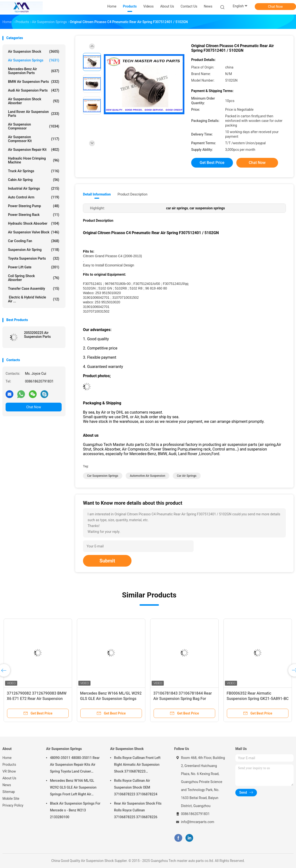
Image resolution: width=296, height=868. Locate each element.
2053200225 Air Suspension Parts (37, 335)
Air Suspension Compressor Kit (34, 139)
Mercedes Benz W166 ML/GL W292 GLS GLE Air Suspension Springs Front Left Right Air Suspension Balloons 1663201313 (73, 788)
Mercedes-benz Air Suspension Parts (34, 71)
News (7, 785)
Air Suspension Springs (34, 60)
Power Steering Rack (34, 215)
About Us (9, 778)
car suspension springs (103, 476)
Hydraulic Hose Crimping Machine (34, 160)
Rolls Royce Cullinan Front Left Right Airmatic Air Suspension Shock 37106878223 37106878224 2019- (137, 765)
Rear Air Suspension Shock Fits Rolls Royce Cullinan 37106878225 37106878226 (138, 810)
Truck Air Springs (34, 171)
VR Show (9, 771)
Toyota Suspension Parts (34, 258)
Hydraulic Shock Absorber (34, 223)
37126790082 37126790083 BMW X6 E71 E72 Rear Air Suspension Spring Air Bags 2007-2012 (37, 699)
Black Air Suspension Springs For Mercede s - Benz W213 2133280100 (75, 810)
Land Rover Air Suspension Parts (34, 114)
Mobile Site (11, 799)
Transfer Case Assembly (34, 289)
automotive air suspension (148, 476)
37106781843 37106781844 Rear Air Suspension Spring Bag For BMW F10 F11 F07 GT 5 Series (183, 699)
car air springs (187, 476)
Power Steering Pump (34, 206)
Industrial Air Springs (34, 188)
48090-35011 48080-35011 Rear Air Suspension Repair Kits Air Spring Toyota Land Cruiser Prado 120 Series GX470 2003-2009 (75, 765)
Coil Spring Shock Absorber (34, 278)
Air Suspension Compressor (34, 126)
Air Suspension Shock (34, 51)
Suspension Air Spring (34, 250)
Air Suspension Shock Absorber (34, 101)
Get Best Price (212, 163)
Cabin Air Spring (34, 180)
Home (7, 758)
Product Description (132, 194)
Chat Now (275, 7)
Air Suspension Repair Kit (34, 150)
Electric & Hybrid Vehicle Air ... (34, 299)
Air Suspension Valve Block (34, 232)
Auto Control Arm (34, 197)
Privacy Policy (13, 805)
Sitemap (9, 792)
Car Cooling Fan (34, 241)
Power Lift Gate (34, 267)
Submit (107, 561)
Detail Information (97, 194)
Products (9, 765)
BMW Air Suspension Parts (34, 82)
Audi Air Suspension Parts (34, 90)
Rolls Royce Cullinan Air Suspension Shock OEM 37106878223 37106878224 (136, 787)
